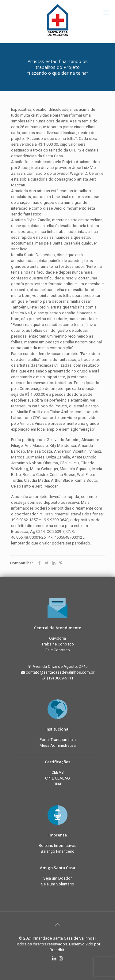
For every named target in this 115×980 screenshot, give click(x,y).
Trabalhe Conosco (58, 644)
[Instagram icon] (61, 959)
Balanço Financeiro (58, 851)
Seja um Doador (57, 878)
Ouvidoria (57, 638)
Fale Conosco (58, 650)
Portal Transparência (58, 740)
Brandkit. (57, 950)
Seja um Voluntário (58, 884)
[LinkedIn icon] (54, 959)
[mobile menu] (107, 12)
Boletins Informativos (57, 845)
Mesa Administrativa (58, 745)
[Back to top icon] (58, 924)
